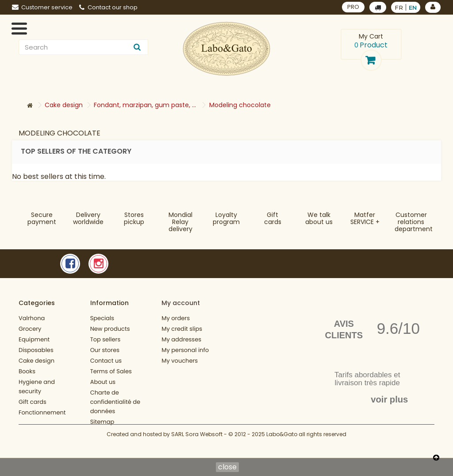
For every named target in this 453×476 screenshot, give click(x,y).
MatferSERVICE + (365, 218)
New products (110, 329)
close (227, 467)
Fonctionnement (42, 412)
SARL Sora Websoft (197, 448)
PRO (353, 7)
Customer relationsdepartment (414, 222)
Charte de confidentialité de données (115, 402)
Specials (102, 318)
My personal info (185, 350)
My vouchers (180, 361)
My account (181, 303)
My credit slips (182, 329)
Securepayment (42, 218)
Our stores (105, 350)
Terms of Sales (111, 371)
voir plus (389, 399)
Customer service (42, 7)
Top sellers (106, 339)
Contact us (106, 361)
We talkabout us (319, 218)
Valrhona (32, 318)
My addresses (181, 339)
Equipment (34, 339)
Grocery (30, 329)
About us (103, 382)
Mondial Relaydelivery (180, 222)
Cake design (36, 361)
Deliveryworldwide (88, 218)
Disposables (36, 350)
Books (27, 371)
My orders (176, 318)
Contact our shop (108, 7)
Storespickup (134, 218)
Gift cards (273, 218)
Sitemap (102, 422)
